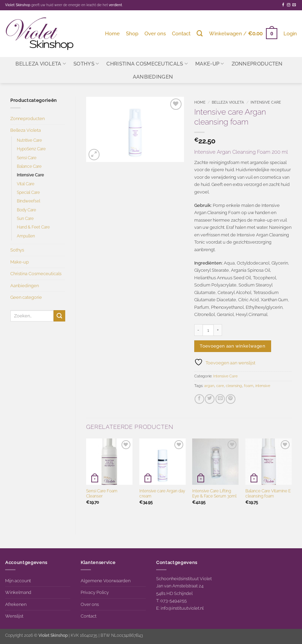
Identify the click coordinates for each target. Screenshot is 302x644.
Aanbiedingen (153, 77)
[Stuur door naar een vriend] (220, 399)
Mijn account (18, 581)
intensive (263, 386)
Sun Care (25, 219)
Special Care (28, 192)
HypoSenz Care (31, 149)
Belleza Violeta (41, 64)
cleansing (234, 386)
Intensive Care (30, 175)
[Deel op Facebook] (199, 399)
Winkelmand (18, 592)
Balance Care (29, 166)
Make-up (210, 64)
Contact (181, 33)
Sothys (86, 64)
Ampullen (26, 236)
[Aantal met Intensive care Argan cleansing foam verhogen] (218, 330)
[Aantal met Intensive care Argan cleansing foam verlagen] (198, 330)
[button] (243, 33)
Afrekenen (16, 604)
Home (112, 33)
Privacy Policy (95, 592)
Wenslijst (14, 616)
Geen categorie (26, 297)
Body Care (26, 210)
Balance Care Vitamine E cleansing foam (268, 494)
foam (249, 386)
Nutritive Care (29, 140)
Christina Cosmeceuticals (147, 64)
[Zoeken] (200, 33)
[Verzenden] (59, 316)
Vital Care (26, 184)
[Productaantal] (208, 330)
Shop (132, 33)
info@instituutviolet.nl (182, 608)
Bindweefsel (28, 201)
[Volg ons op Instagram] (289, 5)
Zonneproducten (257, 64)
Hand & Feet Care (33, 227)
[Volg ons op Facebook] (283, 5)
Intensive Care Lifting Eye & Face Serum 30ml (214, 494)
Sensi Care (27, 158)
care (220, 386)
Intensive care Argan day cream (162, 494)
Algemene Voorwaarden (106, 581)
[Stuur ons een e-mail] (294, 5)
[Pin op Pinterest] (231, 399)
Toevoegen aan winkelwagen (233, 346)
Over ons (155, 33)
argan (209, 386)
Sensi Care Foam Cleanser (102, 494)
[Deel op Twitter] (210, 399)
